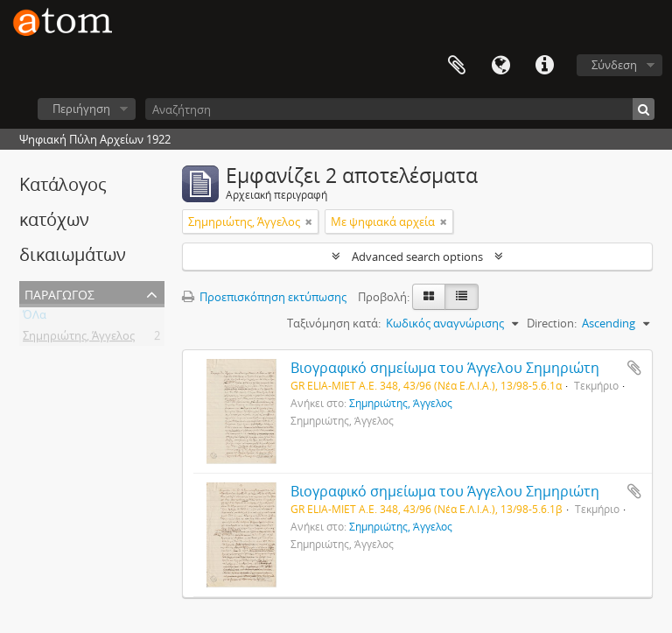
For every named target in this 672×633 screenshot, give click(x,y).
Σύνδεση (614, 65)
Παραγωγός (59, 293)
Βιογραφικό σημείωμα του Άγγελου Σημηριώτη (445, 368)
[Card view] (429, 297)
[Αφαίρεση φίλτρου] (309, 222)
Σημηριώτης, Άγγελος (79, 339)
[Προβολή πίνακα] (462, 297)
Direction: (552, 323)
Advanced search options (417, 257)
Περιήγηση (81, 109)
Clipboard (457, 66)
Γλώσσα (500, 66)
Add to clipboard (634, 368)
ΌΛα (35, 318)
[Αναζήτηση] (400, 109)
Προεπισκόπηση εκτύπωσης (264, 297)
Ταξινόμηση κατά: (334, 323)
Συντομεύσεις (544, 66)
